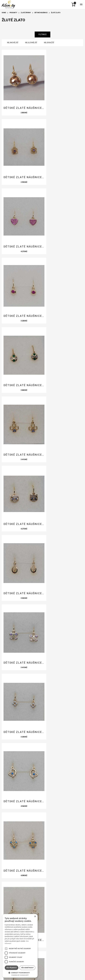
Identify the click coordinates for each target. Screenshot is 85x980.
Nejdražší (49, 43)
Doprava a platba (15, 887)
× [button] (35, 917)
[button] (20, 973)
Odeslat (11, 851)
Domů (4, 13)
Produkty (13, 13)
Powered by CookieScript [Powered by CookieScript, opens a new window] (20, 975)
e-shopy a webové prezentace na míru (42, 975)
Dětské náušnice (41, 13)
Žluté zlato (56, 13)
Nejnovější (13, 43)
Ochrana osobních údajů (19, 899)
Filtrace (42, 34)
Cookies (11, 902)
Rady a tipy (12, 884)
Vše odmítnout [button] (27, 968)
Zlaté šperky (26, 13)
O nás (9, 876)
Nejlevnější (31, 43)
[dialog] (20, 946)
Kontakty (11, 880)
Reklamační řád (15, 895)
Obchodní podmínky (16, 891)
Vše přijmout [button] (11, 968)
